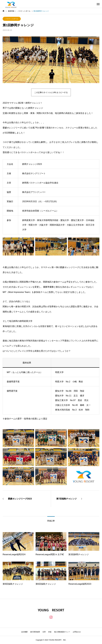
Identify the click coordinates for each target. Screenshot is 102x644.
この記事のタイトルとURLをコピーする (51, 92)
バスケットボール (12, 19)
